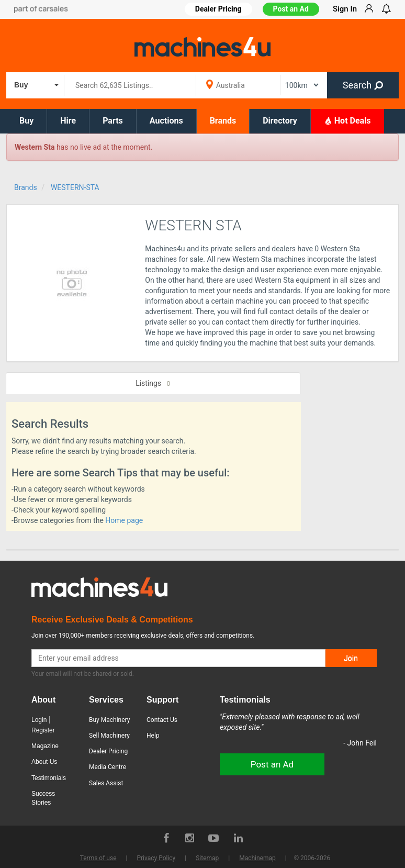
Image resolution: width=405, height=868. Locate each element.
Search (363, 85)
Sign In (345, 9)
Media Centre (108, 767)
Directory (280, 121)
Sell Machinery (109, 736)
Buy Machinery (109, 720)
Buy (26, 121)
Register (43, 730)
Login (39, 720)
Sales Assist (106, 783)
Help (153, 736)
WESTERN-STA (75, 187)
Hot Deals (347, 120)
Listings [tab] (153, 384)
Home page (124, 520)
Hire (68, 121)
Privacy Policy (156, 858)
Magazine (45, 746)
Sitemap (207, 858)
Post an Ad (291, 9)
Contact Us (162, 720)
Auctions (166, 121)
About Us (44, 762)
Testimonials (49, 778)
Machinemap (257, 858)
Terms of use (98, 858)
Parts (113, 121)
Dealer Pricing (108, 751)
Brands (223, 121)
